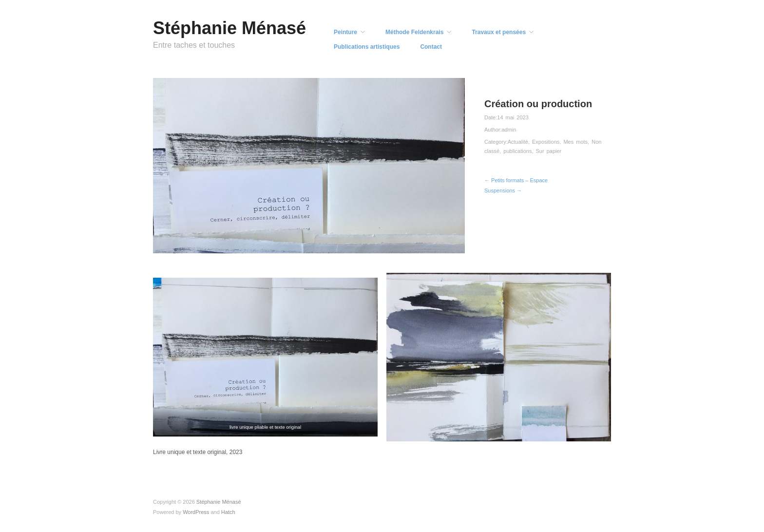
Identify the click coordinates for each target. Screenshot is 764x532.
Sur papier (549, 151)
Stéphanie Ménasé (229, 28)
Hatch (228, 512)
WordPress (196, 512)
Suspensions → (503, 190)
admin (509, 130)
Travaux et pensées (499, 32)
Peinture (345, 32)
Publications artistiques (367, 47)
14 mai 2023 (513, 117)
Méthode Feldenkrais (414, 32)
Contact (431, 47)
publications (517, 151)
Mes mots (575, 142)
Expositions (546, 142)
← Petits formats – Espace (516, 180)
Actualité (518, 142)
